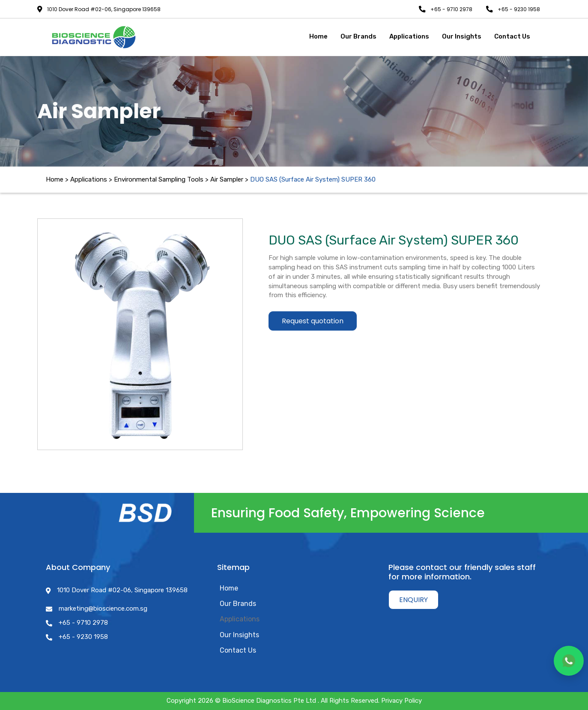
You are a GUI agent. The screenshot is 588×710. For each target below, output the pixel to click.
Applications (240, 619)
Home (55, 179)
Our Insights (239, 635)
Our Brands (238, 604)
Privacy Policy (401, 701)
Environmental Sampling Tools (159, 179)
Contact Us (238, 650)
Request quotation (313, 318)
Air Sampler (227, 179)
